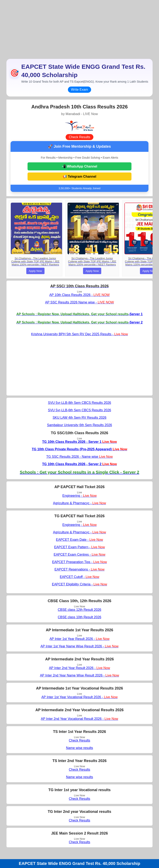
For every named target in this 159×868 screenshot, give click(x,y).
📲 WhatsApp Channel (79, 166)
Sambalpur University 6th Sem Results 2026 (79, 425)
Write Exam (79, 90)
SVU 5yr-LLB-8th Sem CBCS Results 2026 (79, 403)
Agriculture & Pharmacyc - (79, 503)
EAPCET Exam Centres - (79, 555)
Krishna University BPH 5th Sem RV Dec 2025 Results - (79, 334)
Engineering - (79, 496)
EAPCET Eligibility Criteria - (79, 584)
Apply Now (35, 271)
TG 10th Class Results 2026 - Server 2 (79, 464)
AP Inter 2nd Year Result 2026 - (79, 668)
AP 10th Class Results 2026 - (79, 295)
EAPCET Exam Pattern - (79, 547)
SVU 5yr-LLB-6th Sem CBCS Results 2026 (79, 410)
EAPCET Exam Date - (79, 540)
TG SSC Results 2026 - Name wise (79, 457)
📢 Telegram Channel (79, 177)
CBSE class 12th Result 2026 (79, 610)
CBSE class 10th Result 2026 (79, 617)
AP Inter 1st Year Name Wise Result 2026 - (80, 646)
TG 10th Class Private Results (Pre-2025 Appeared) (80, 449)
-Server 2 (79, 322)
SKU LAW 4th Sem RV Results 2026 (79, 418)
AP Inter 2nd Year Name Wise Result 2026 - (79, 675)
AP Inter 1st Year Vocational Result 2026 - (79, 697)
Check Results (79, 137)
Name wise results (80, 748)
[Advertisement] (80, 29)
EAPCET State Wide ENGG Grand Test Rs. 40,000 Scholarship (79, 863)
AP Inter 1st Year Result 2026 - (79, 639)
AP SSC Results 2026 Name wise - (79, 302)
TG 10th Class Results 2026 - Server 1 (79, 442)
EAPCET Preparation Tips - (80, 562)
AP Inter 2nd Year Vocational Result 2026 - (79, 719)
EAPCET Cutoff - (80, 577)
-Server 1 (79, 314)
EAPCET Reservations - (79, 569)
